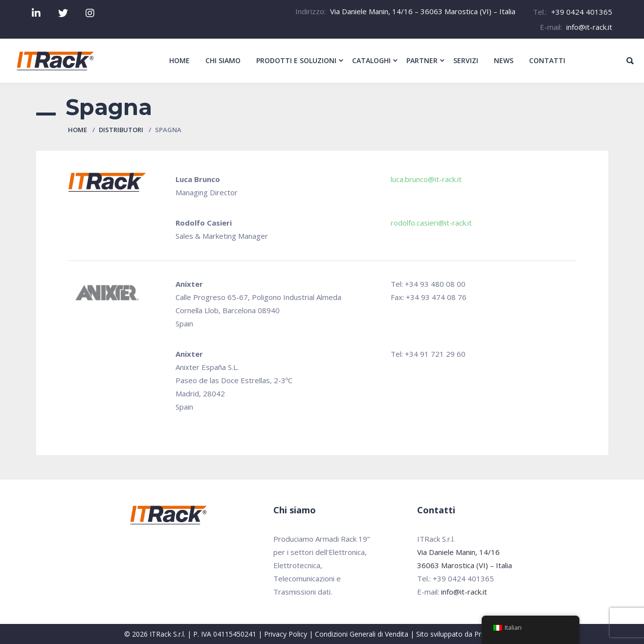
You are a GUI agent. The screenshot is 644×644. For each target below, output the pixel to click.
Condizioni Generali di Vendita (362, 634)
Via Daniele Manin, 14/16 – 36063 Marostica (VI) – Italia (423, 11)
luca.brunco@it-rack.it (426, 179)
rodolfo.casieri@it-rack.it (431, 223)
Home (78, 130)
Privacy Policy (286, 634)
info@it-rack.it (589, 27)
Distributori (121, 130)
